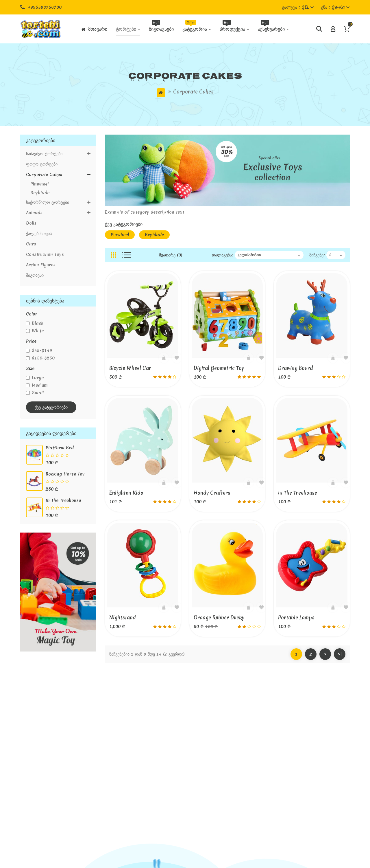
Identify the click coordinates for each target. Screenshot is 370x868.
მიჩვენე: (317, 255)
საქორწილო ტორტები (58, 202)
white (35, 331)
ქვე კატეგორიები (51, 407)
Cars (31, 244)
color (32, 314)
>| (340, 654)
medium (37, 385)
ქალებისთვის (39, 234)
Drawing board (296, 368)
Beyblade (38, 193)
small (35, 393)
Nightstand (123, 617)
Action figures (41, 265)
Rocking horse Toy (65, 474)
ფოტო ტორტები (42, 164)
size (30, 368)
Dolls (31, 223)
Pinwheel (37, 184)
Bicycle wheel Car (130, 368)
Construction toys (45, 254)
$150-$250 (40, 358)
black (35, 323)
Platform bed (60, 448)
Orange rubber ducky (219, 617)
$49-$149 (39, 350)
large (35, 378)
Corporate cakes (193, 92)
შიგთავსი (35, 275)
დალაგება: (223, 255)
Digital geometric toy (219, 368)
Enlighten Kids (126, 493)
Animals (58, 213)
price (31, 341)
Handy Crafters (212, 493)
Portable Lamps (296, 617)
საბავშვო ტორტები (58, 154)
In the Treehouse (63, 500)
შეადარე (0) (171, 255)
